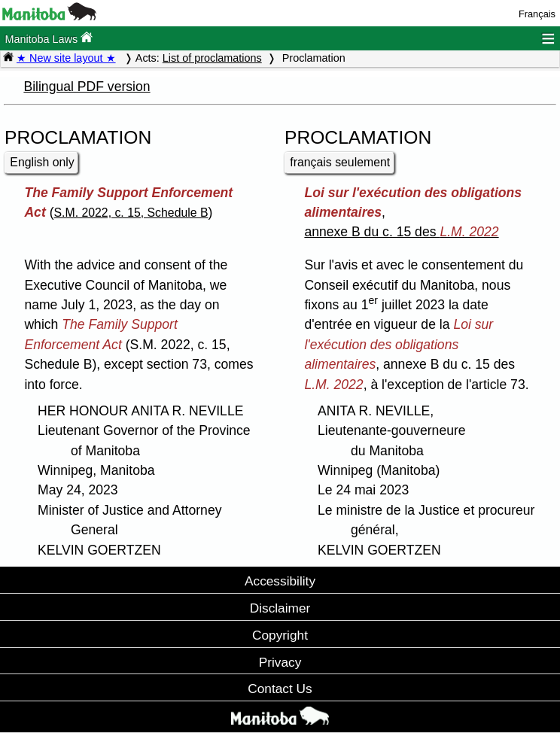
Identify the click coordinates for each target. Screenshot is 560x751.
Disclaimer (280, 608)
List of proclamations (212, 58)
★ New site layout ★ (66, 58)
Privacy (280, 662)
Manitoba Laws (49, 38)
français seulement (340, 162)
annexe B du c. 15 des (401, 232)
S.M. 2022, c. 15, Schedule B (131, 213)
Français (537, 14)
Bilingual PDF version (87, 87)
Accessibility (280, 581)
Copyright (280, 635)
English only (42, 162)
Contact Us (280, 689)
